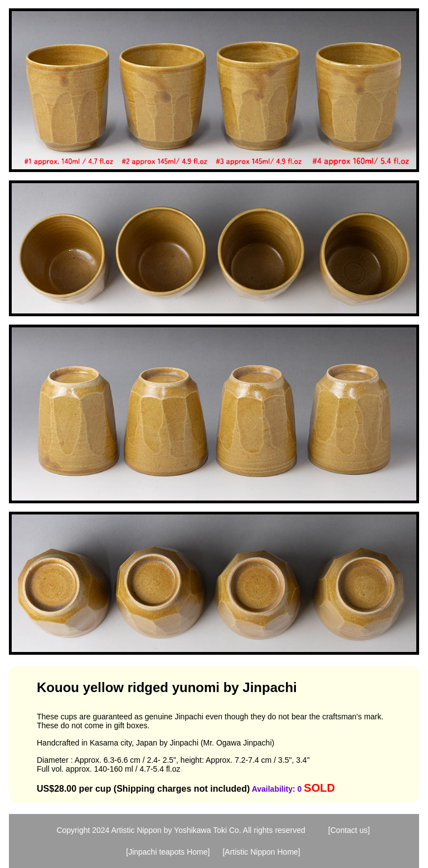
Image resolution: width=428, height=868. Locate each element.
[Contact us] (349, 830)
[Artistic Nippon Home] (261, 852)
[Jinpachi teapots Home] (168, 852)
